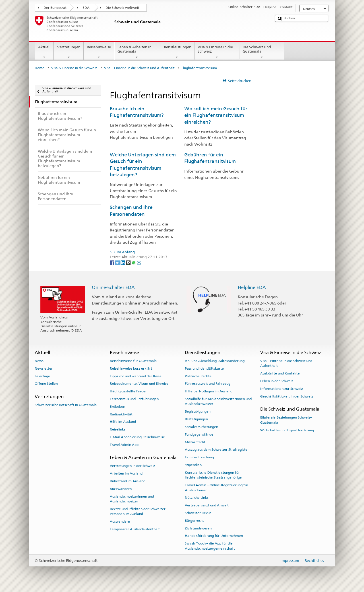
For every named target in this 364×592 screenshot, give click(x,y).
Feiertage (42, 376)
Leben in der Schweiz (277, 381)
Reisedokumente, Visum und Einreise (139, 384)
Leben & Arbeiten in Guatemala (137, 52)
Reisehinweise (99, 52)
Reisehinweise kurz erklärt (131, 369)
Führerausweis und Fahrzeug (208, 384)
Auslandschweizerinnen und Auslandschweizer (132, 499)
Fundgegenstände (199, 434)
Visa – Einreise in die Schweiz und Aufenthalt (139, 68)
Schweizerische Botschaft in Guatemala (66, 405)
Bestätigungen (196, 419)
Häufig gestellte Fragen (129, 391)
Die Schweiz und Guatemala (262, 52)
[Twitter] (118, 262)
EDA (86, 8)
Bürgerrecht (194, 521)
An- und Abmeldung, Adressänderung (215, 361)
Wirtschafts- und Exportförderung (287, 430)
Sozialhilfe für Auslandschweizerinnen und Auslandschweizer (218, 401)
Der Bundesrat (55, 8)
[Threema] (129, 262)
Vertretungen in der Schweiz (132, 466)
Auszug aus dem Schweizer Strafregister (217, 450)
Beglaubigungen (198, 411)
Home (40, 68)
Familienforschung (199, 457)
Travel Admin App (124, 445)
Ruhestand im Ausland (128, 481)
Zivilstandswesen (198, 528)
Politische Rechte (198, 376)
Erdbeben (117, 407)
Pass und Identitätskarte (204, 369)
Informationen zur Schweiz (282, 389)
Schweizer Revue (198, 513)
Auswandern (120, 521)
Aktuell (45, 52)
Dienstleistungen (177, 52)
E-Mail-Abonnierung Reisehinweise (137, 437)
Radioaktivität (121, 414)
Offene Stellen (46, 384)
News (39, 361)
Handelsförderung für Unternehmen (214, 536)
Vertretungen (69, 52)
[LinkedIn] (123, 262)
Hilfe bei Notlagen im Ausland (209, 391)
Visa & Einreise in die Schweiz (217, 52)
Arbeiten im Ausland (126, 473)
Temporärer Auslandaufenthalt (135, 529)
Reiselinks (118, 429)
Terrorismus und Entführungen (134, 399)
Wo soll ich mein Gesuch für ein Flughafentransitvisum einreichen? (216, 115)
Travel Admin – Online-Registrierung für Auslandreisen (217, 488)
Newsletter (44, 369)
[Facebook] (112, 262)
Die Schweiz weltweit (122, 8)
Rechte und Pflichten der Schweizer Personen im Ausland (138, 511)
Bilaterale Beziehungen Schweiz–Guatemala (286, 420)
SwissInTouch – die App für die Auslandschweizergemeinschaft (210, 546)
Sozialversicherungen (201, 427)
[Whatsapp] (134, 262)
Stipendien (193, 465)
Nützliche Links (197, 498)
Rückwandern (121, 489)
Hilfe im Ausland (123, 422)
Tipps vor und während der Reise (136, 376)
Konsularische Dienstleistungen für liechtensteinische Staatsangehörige (213, 475)
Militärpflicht (195, 442)
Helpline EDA (252, 287)
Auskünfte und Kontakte (280, 373)
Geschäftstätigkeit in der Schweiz (287, 396)
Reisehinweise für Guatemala (133, 361)
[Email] (139, 262)
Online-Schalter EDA (113, 287)
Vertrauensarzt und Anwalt (207, 505)
